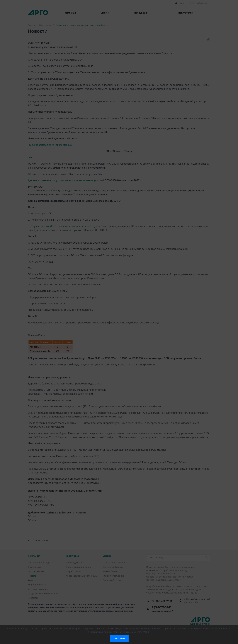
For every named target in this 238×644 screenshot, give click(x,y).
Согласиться (119, 638)
